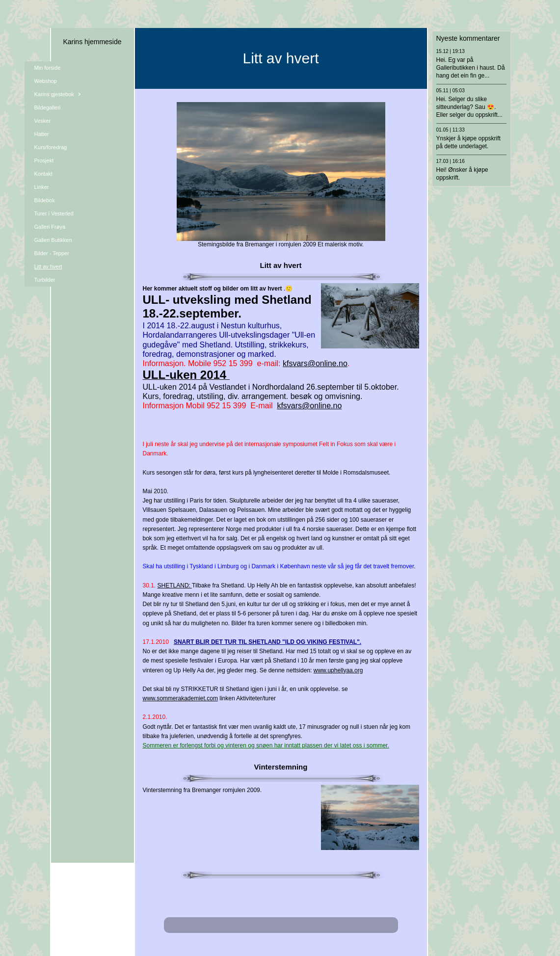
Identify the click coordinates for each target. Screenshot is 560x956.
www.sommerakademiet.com (180, 698)
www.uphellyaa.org (338, 670)
